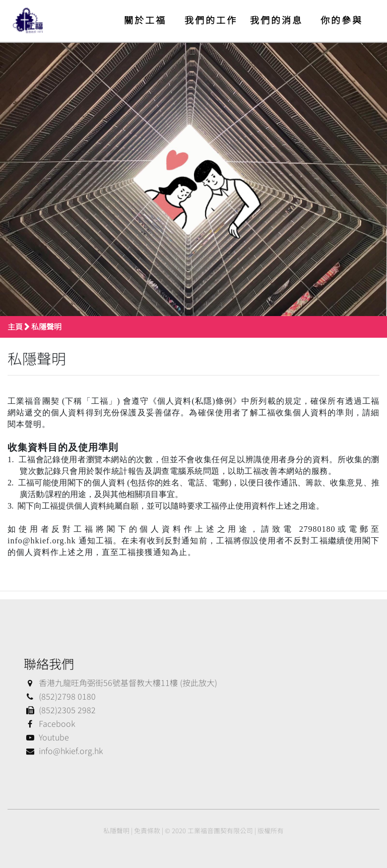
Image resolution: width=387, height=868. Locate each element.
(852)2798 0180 (60, 696)
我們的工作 (211, 20)
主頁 (15, 326)
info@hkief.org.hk (63, 751)
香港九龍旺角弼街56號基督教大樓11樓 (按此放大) (120, 683)
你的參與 (342, 20)
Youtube (46, 737)
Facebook (49, 723)
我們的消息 (276, 20)
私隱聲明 (46, 326)
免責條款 (147, 830)
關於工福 (145, 20)
